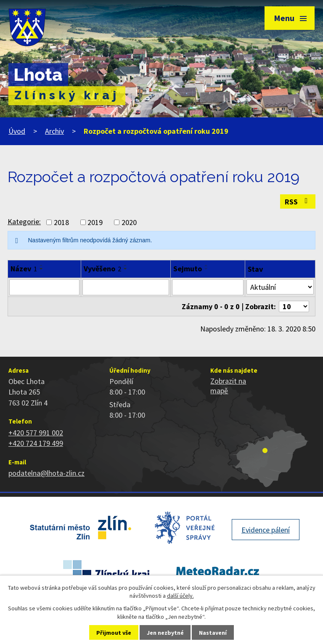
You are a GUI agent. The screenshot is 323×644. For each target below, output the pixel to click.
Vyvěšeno (102, 269)
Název (24, 269)
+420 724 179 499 (36, 443)
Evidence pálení (266, 530)
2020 (129, 222)
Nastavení (213, 633)
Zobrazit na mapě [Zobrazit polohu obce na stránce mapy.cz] (228, 386)
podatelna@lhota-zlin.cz (46, 473)
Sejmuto (188, 269)
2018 (61, 222)
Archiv (54, 131)
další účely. (180, 596)
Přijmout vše (114, 633)
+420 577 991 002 (36, 433)
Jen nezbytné (165, 633)
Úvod (17, 131)
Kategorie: (24, 221)
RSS (298, 202)
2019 (95, 222)
